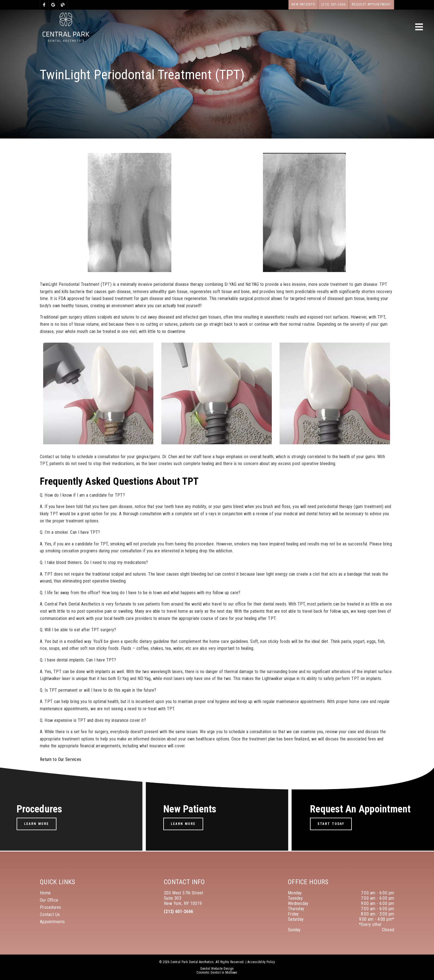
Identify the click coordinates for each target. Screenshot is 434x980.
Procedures (51, 907)
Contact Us (50, 914)
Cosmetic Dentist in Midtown (217, 973)
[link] (44, 5)
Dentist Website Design (217, 969)
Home (45, 893)
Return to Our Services (60, 759)
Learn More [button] (37, 824)
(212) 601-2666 (178, 911)
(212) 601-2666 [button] (333, 4)
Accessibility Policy (261, 962)
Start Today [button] (331, 824)
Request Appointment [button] (372, 4)
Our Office (49, 900)
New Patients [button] (303, 4)
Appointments (52, 922)
